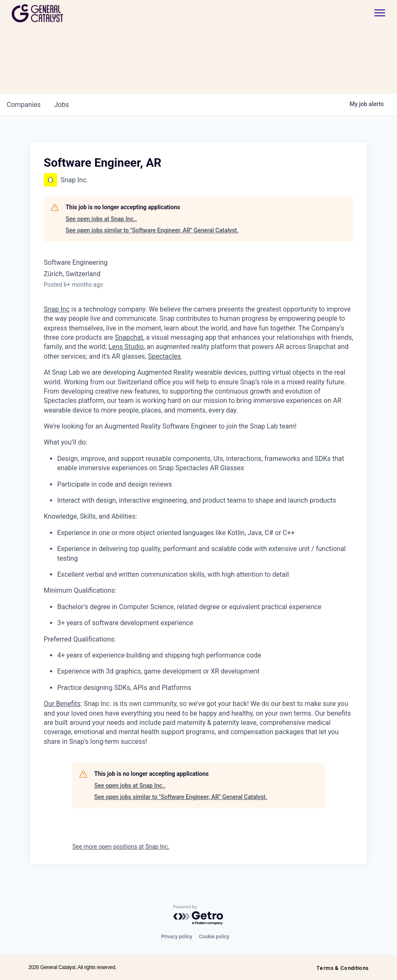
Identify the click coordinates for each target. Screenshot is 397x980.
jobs (62, 105)
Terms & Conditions (342, 968)
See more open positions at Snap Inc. (121, 847)
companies (24, 105)
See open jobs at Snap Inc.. (101, 219)
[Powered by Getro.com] (198, 915)
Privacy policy (177, 937)
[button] (376, 13)
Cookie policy (214, 937)
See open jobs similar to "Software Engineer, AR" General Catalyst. (152, 230)
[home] (67, 13)
